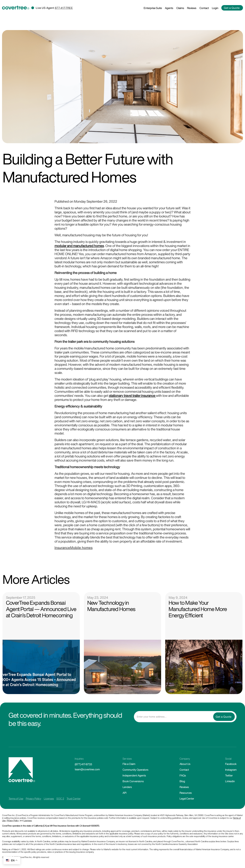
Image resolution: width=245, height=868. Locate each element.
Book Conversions (133, 781)
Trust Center (73, 799)
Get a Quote (232, 8)
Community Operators (135, 770)
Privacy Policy (33, 799)
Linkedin (230, 781)
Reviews (192, 8)
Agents (169, 8)
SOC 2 (60, 799)
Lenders (127, 787)
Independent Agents (134, 775)
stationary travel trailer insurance (132, 396)
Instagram (231, 770)
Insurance (62, 548)
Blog (182, 781)
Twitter (229, 775)
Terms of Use (16, 799)
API (124, 793)
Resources (186, 793)
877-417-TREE (64, 8)
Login (215, 8)
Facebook (231, 764)
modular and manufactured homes (79, 246)
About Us (185, 764)
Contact (204, 8)
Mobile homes (81, 548)
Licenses (49, 799)
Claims (180, 8)
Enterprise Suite (153, 8)
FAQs (183, 775)
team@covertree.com (87, 769)
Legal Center (187, 799)
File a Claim (129, 764)
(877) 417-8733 (83, 764)
